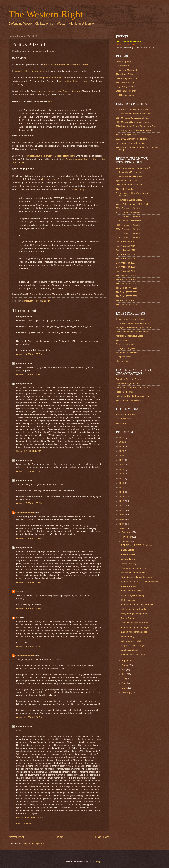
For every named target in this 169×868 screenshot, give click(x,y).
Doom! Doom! (128, 618)
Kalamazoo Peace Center (133, 655)
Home (60, 837)
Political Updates (124, 62)
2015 (122, 487)
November (127, 537)
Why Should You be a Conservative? (133, 168)
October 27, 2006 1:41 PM (29, 538)
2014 (122, 492)
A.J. (17, 618)
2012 (122, 501)
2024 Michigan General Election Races (134, 114)
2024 (122, 446)
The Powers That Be (126, 82)
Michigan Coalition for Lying (134, 573)
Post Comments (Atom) (33, 844)
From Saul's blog (76, 189)
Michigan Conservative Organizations (133, 327)
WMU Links (121, 340)
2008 (122, 519)
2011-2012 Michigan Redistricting (132, 139)
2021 (122, 460)
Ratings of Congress (126, 348)
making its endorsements (49, 78)
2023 (122, 451)
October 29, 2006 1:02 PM (29, 608)
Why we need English (131, 641)
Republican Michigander (127, 70)
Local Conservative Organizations (132, 332)
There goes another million (134, 568)
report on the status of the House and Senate (66, 64)
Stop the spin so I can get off (135, 645)
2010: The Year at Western (128, 221)
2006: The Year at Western (128, 238)
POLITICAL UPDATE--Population (137, 545)
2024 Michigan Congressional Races (133, 118)
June (124, 674)
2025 (122, 442)
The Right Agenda (124, 189)
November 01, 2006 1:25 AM (30, 817)
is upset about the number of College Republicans (51, 156)
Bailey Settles (128, 550)
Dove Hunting (128, 636)
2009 (122, 515)
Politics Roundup (129, 586)
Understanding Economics (128, 172)
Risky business (128, 600)
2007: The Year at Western (128, 233)
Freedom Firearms (125, 392)
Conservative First (25, 513)
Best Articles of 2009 (126, 254)
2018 (122, 474)
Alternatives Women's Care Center (132, 388)
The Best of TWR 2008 (127, 296)
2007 (122, 524)
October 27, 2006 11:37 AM (29, 503)
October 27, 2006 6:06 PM (29, 582)
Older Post (102, 837)
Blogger (99, 861)
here (44, 179)
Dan (17, 592)
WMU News (121, 423)
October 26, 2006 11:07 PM (29, 354)
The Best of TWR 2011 (127, 284)
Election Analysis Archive (128, 135)
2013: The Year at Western (128, 208)
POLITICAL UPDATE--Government (138, 604)
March (125, 688)
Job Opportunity (129, 564)
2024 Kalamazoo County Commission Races (137, 126)
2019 (122, 469)
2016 (122, 483)
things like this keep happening (29, 71)
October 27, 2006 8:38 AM (29, 471)
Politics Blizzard (129, 554)
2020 (122, 465)
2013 (122, 497)
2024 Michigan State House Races (132, 122)
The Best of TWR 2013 (127, 275)
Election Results (123, 361)
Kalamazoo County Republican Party (133, 396)
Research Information (126, 344)
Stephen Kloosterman (126, 91)
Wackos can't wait (130, 650)
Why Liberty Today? (125, 87)
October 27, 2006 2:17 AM (29, 451)
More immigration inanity (133, 595)
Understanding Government (129, 176)
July (124, 669)
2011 (122, 506)
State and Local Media (126, 353)
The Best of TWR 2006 (127, 305)
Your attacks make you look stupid (137, 577)
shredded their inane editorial (73, 81)
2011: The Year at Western (128, 217)
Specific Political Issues (127, 181)
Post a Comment (24, 824)
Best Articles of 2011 (126, 246)
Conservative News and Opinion (131, 319)
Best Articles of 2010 (126, 250)
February (126, 692)
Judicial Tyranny (129, 559)
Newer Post (16, 837)
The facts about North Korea (135, 623)
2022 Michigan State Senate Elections (134, 130)
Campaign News (124, 357)
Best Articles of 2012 (126, 242)
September (127, 660)
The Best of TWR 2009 (127, 292)
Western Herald (123, 419)
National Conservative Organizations (133, 323)
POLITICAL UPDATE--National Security (140, 582)
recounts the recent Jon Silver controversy (59, 91)
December (127, 532)
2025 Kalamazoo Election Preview (132, 110)
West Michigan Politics (127, 78)
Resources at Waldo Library (129, 200)
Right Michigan (123, 66)
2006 (122, 528)
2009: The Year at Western (128, 225)
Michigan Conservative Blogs (130, 336)
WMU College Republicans (129, 400)
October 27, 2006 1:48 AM (29, 374)
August (125, 665)
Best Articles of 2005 (126, 271)
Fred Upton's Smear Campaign (130, 143)
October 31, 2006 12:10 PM (29, 717)
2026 (122, 437)
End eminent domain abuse (134, 632)
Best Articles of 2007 (126, 263)
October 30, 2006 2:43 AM (29, 646)
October (126, 541)
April (124, 683)
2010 (122, 510)
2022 (122, 456)
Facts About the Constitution (129, 185)
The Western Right (46, 14)
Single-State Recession (132, 591)
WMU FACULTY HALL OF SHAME (132, 204)
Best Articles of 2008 (126, 258)
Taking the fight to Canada (134, 609)
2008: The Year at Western (128, 229)
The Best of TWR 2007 (127, 301)
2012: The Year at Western (128, 212)
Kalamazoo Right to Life (127, 383)
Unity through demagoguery (134, 614)
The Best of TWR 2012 (127, 279)
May (124, 679)
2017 (122, 478)
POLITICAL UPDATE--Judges (135, 627)
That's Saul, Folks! (125, 74)
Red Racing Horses (125, 95)
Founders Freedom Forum (128, 379)
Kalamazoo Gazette (125, 415)
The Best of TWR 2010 (127, 288)
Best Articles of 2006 (126, 267)
